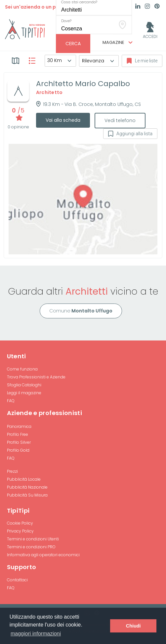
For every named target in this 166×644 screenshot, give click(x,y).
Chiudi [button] (133, 626)
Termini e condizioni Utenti (33, 539)
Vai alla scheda (63, 120)
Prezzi (12, 471)
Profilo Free (18, 434)
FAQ (11, 401)
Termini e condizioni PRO (31, 547)
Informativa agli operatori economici (43, 555)
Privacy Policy (20, 531)
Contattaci (17, 580)
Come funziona (22, 369)
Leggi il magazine (24, 393)
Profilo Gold (18, 450)
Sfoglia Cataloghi (24, 385)
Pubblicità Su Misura (27, 495)
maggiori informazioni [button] (36, 634)
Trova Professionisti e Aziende (36, 377)
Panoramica (19, 426)
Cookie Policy (20, 523)
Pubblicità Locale (24, 479)
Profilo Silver (19, 442)
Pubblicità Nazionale (27, 487)
